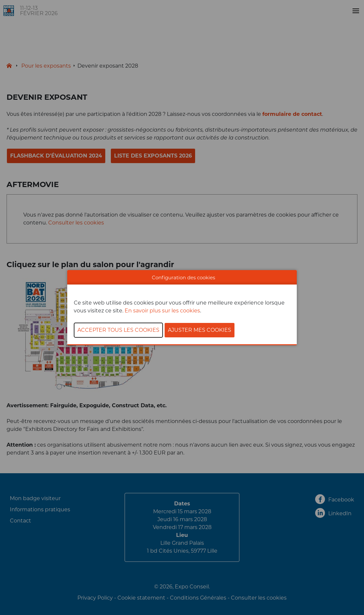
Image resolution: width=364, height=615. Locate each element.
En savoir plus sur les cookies (162, 311)
